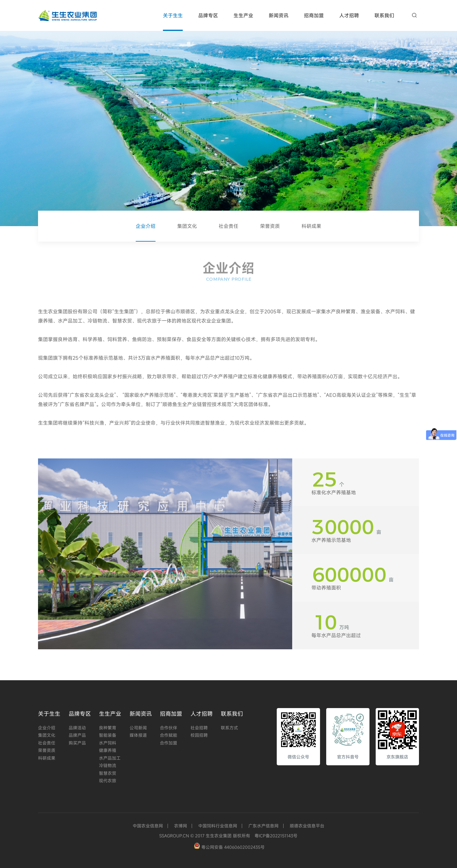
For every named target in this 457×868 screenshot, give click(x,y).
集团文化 (187, 226)
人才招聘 (349, 15)
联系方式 (229, 728)
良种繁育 (108, 728)
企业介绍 (146, 226)
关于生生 (173, 15)
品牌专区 (208, 15)
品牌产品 (77, 735)
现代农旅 (108, 781)
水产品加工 (110, 758)
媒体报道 (138, 735)
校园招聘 (199, 735)
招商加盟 (314, 15)
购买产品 (77, 743)
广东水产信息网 (263, 826)
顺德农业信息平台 (307, 826)
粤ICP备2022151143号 (276, 836)
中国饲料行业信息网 (218, 826)
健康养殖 (108, 750)
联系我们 (384, 15)
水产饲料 (108, 743)
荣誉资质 (270, 226)
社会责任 (228, 226)
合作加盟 (169, 743)
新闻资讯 (279, 15)
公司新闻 (138, 728)
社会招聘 (199, 728)
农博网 (181, 826)
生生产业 (243, 15)
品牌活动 (77, 728)
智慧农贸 (108, 773)
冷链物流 (108, 765)
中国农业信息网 (148, 826)
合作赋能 (169, 735)
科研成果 (311, 226)
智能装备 (108, 735)
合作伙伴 (169, 728)
